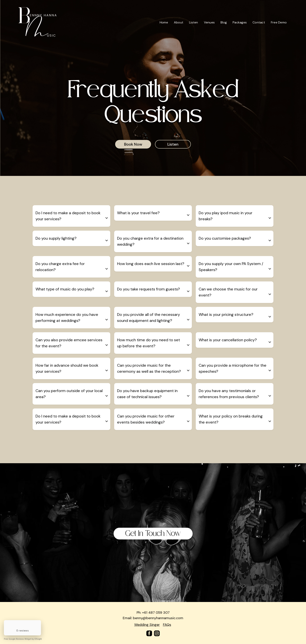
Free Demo (279, 22)
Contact (259, 22)
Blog (224, 22)
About (179, 22)
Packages (240, 22)
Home (164, 22)
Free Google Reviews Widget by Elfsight (23, 639)
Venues (209, 22)
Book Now (133, 144)
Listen (194, 22)
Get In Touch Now (153, 534)
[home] (38, 22)
